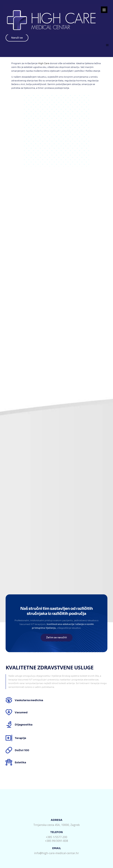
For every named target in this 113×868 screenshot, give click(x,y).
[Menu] (104, 10)
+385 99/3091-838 (56, 841)
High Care (44, 63)
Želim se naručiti (57, 638)
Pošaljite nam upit (56, 797)
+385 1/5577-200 (56, 837)
